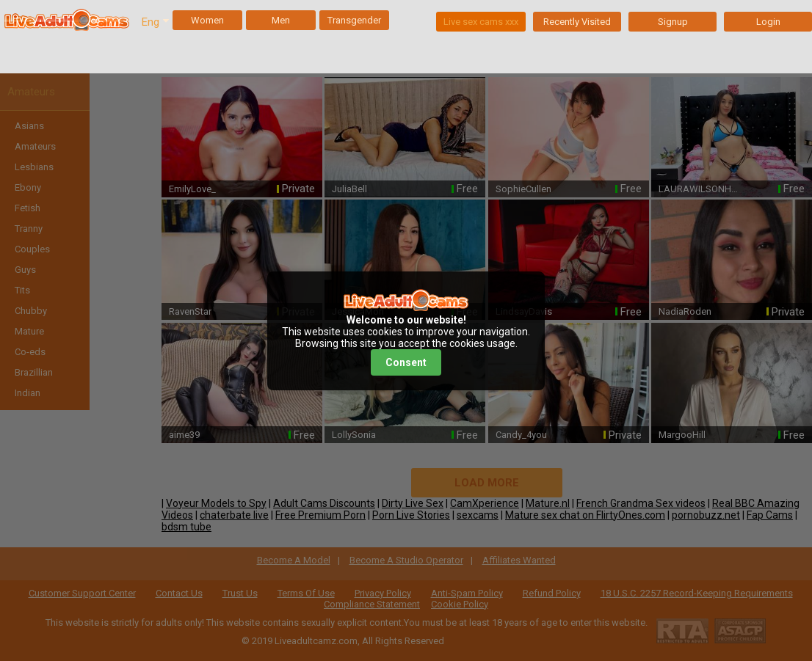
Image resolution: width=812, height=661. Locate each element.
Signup (673, 22)
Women (207, 20)
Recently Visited (577, 22)
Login (768, 22)
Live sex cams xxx (481, 22)
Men (281, 20)
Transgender (354, 20)
